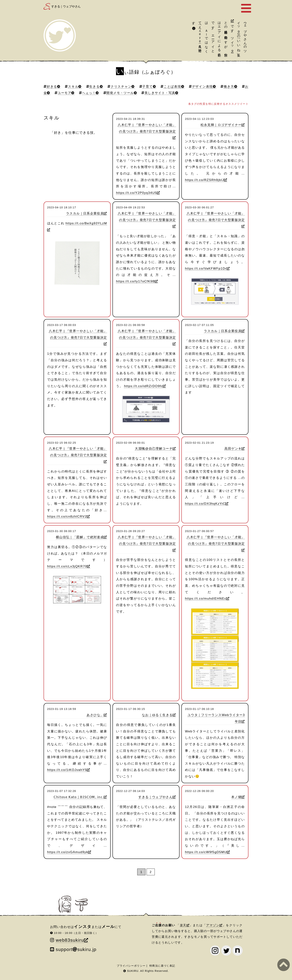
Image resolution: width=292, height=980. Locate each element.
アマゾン (213, 925)
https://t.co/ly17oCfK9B (135, 281)
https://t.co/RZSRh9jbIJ (204, 180)
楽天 (183, 925)
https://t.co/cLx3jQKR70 (67, 566)
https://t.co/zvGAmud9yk (68, 852)
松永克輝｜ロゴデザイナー (221, 125)
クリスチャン (121, 87)
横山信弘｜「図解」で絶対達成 (80, 537)
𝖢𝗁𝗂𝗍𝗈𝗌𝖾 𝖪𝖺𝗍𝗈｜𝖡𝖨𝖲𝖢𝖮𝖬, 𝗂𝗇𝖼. (79, 797)
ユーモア (65, 93)
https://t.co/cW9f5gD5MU (206, 852)
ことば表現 (172, 87)
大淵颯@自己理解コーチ (154, 449)
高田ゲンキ (233, 449)
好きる (52, 87)
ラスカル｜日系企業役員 (85, 213)
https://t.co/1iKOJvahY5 (67, 770)
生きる (95, 87)
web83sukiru (70, 940)
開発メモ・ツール (120, 93)
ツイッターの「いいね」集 (242, 35)
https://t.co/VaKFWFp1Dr (206, 268)
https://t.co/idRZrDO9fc (143, 386)
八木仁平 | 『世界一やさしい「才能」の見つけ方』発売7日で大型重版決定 (147, 128)
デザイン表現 (202, 87)
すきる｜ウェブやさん (66, 6)
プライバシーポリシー (131, 966)
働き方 (229, 87)
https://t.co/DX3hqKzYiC (205, 504)
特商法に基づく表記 (162, 966)
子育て (148, 87)
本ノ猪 (236, 797)
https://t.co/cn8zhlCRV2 (67, 516)
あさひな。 (95, 715)
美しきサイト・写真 (160, 93)
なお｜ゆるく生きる (157, 715)
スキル (73, 87)
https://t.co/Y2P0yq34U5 (136, 193)
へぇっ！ (89, 93)
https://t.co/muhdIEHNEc (206, 598)
